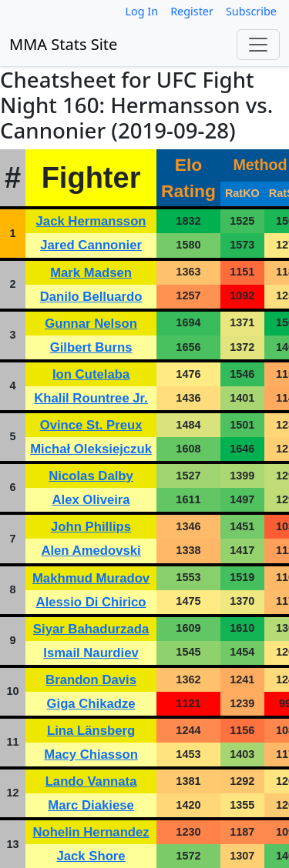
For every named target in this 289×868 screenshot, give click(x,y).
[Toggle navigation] (258, 45)
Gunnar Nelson (91, 324)
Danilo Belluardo (91, 297)
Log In (142, 11)
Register (192, 11)
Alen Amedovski (91, 551)
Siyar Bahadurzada (91, 629)
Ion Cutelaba (91, 374)
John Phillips (91, 527)
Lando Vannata (91, 781)
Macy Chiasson (91, 754)
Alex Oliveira (91, 500)
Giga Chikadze (91, 704)
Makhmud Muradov (91, 578)
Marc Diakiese (91, 805)
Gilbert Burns (91, 347)
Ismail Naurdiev (91, 653)
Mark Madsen (91, 273)
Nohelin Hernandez (91, 832)
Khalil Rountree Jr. (91, 398)
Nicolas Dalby (91, 476)
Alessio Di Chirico (91, 602)
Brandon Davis (91, 680)
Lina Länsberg (91, 731)
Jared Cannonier (91, 245)
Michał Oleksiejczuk (91, 449)
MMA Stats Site (63, 44)
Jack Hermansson (91, 221)
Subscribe (251, 11)
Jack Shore (91, 856)
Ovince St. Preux (91, 425)
